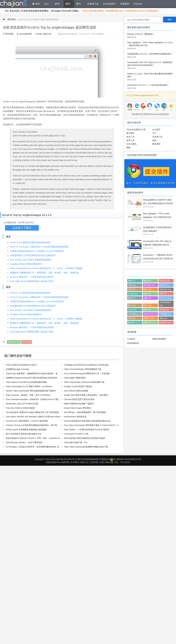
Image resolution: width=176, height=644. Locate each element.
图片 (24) (132, 305)
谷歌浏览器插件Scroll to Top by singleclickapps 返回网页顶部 (50, 27)
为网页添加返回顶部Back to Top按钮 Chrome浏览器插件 (37, 251)
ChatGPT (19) (165, 323)
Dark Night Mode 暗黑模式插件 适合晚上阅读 (32, 281)
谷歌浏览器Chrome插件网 (57, 462)
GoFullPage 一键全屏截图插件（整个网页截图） (86, 412)
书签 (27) (163, 294)
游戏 (154, 140)
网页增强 (11, 19)
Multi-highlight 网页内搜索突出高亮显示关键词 (85, 438)
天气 (154, 133)
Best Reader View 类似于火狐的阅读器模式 (31, 260)
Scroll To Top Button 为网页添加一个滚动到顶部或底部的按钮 (39, 247)
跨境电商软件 (133, 343)
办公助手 (156, 130)
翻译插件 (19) (134, 323)
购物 (128, 148)
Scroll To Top (14, 342)
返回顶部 (27, 342)
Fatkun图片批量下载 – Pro (76, 442)
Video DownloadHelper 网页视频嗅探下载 (83, 369)
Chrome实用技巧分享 (136, 130)
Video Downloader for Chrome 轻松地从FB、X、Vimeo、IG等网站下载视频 (46, 268)
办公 (46, 4)
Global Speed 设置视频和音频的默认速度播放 (26, 430)
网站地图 (109, 462)
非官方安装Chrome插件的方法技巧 (22, 365)
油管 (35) (132, 289)
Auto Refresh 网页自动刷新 (76, 391)
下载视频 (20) (165, 314)
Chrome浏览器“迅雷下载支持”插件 (79, 399)
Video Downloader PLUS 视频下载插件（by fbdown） (30, 386)
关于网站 (75, 462)
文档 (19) (132, 318)
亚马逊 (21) (164, 310)
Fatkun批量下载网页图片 (75, 378)
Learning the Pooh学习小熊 (76, 434)
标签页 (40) (164, 285)
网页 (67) (147, 281)
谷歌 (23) (147, 305)
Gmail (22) (132, 310)
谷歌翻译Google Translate (18, 369)
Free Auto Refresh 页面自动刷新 (20, 408)
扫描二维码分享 (44, 34)
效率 (57, 4)
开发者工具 (93, 4)
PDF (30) (147, 289)
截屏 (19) (163, 318)
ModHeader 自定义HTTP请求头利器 (22, 404)
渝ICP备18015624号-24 (67, 459)
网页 (68, 4)
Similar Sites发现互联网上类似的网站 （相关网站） (87, 395)
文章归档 (94, 462)
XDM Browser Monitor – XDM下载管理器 (24, 442)
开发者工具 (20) (150, 314)
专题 (102, 462)
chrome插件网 (25, 34)
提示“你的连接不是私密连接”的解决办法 (24, 434)
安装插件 (125, 4)
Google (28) (133, 294)
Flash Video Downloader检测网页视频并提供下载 (86, 447)
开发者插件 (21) (135, 314)
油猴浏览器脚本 (159, 339)
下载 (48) (132, 285)
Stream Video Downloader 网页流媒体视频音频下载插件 (31, 391)
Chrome (138, 4)
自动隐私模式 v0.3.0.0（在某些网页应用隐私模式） (150, 56)
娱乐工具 (130, 137)
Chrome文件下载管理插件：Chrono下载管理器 (27, 421)
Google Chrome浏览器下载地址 (78, 386)
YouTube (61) (165, 281)
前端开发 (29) (165, 289)
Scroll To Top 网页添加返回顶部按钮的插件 (31, 242)
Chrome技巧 (109, 4)
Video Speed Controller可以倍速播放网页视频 (26, 382)
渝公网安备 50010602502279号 (126, 459)
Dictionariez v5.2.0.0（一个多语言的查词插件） (150, 87)
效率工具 (130, 140)
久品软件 (131, 339)
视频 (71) (132, 281)
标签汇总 (84, 462)
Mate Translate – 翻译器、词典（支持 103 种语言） (29, 395)
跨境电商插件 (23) (165, 304)
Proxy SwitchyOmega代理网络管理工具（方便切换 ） (88, 373)
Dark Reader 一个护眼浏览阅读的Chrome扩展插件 (87, 430)
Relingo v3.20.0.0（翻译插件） (150, 36)
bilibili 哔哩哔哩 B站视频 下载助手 (79, 404)
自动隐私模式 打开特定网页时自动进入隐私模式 (33, 255)
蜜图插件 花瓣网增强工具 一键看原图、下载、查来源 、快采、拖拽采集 (44, 273)
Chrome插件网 (13, 4)
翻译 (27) (147, 294)
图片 (79, 4)
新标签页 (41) (149, 285)
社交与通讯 (131, 144)
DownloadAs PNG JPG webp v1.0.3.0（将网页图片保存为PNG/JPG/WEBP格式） (150, 66)
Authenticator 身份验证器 (75, 417)
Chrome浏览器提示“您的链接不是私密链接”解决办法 (87, 421)
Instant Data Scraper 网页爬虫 (78, 408)
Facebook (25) (165, 298)
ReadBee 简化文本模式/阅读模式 (26, 264)
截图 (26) (147, 298)
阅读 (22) (147, 310)
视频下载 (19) (149, 323)
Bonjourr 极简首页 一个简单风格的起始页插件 (32, 277)
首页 (36, 4)
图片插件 (130, 133)
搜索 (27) (132, 298)
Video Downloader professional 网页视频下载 (84, 382)
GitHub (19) (148, 318)
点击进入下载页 (22, 228)
